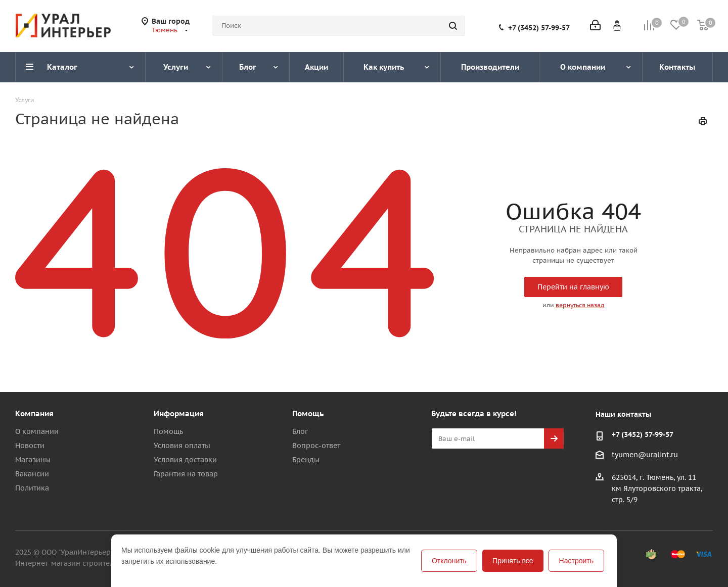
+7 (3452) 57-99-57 (539, 28)
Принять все (513, 561)
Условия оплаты (182, 446)
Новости (30, 446)
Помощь (168, 431)
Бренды (306, 460)
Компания (34, 413)
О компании (37, 431)
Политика (32, 488)
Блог (300, 431)
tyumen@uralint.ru (645, 455)
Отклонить (449, 561)
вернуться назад (580, 305)
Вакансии (32, 474)
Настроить (576, 561)
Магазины (33, 460)
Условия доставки (185, 460)
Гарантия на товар (186, 474)
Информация (179, 413)
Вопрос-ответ (316, 446)
